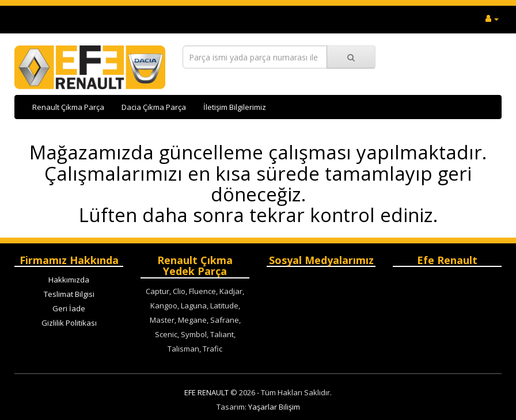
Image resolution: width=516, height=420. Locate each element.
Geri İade (69, 308)
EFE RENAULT (206, 392)
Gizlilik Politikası (69, 323)
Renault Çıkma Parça (68, 107)
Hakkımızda (69, 280)
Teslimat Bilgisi (69, 294)
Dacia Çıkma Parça (154, 107)
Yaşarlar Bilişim (274, 407)
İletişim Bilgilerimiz (235, 107)
